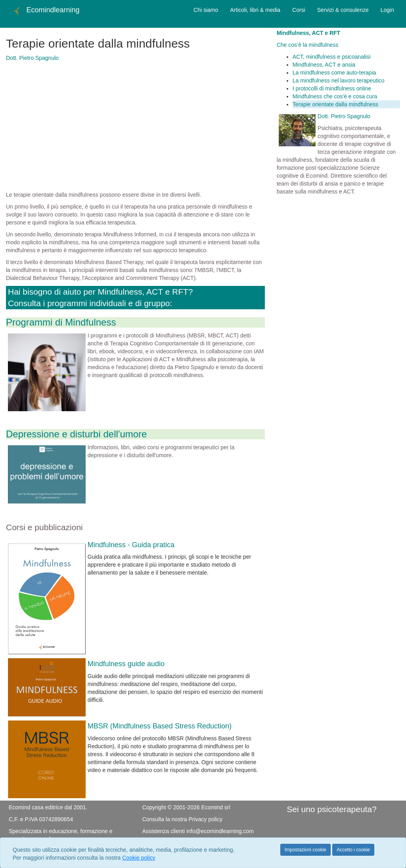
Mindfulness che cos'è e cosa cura (335, 96)
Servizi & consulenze (343, 10)
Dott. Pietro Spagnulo (32, 58)
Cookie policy (139, 858)
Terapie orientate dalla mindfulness (335, 104)
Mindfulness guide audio (126, 664)
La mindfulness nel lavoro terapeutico (339, 80)
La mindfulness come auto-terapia (334, 73)
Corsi (299, 10)
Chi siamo (206, 10)
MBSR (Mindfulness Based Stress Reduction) (160, 726)
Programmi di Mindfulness (61, 322)
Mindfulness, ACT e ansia (324, 65)
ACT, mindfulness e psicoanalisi (332, 57)
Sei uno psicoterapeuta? (332, 809)
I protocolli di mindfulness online (332, 88)
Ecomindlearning (46, 11)
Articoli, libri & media (255, 10)
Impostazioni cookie (305, 850)
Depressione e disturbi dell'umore (76, 434)
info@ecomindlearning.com (220, 831)
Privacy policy (205, 819)
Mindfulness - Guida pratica (131, 545)
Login (387, 10)
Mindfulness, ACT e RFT (308, 33)
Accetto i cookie (353, 850)
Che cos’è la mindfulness (308, 45)
